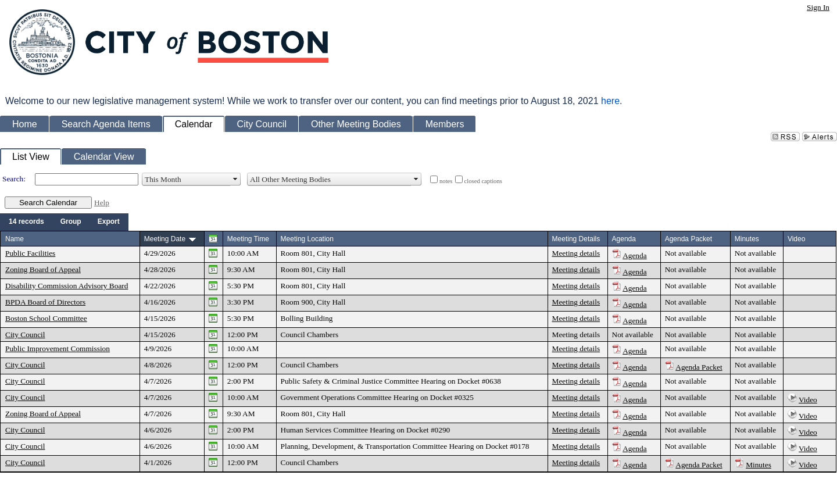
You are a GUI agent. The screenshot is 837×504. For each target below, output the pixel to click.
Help (102, 203)
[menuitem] (26, 222)
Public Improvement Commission (58, 348)
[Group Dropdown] (71, 222)
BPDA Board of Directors (45, 302)
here (610, 101)
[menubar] (64, 222)
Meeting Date (165, 239)
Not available (686, 253)
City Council (25, 335)
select (235, 179)
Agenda (634, 255)
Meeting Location (307, 239)
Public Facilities (30, 253)
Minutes (759, 465)
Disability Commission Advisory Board (67, 286)
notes (446, 181)
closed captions (483, 181)
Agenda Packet (699, 367)
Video (808, 400)
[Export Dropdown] (109, 222)
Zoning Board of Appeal (43, 269)
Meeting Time (248, 239)
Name (15, 239)
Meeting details (576, 253)
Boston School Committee (46, 318)
